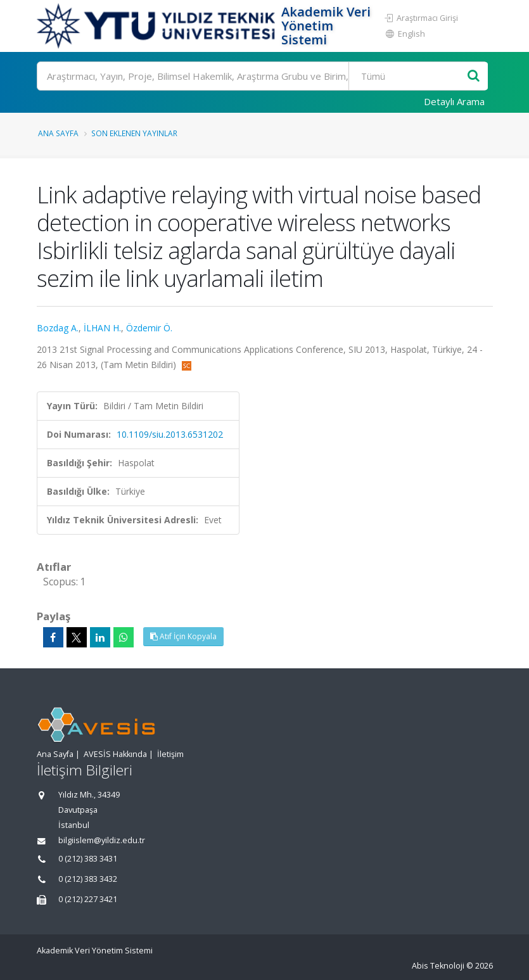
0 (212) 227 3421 (88, 899)
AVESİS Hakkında (115, 754)
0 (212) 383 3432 (88, 879)
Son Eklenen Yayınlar (134, 133)
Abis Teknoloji (438, 966)
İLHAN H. (102, 328)
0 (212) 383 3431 (88, 859)
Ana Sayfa (58, 133)
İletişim (170, 754)
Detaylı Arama (454, 101)
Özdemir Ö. (149, 328)
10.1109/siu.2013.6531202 (170, 434)
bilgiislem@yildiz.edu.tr (102, 840)
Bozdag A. (58, 328)
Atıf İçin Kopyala (183, 636)
